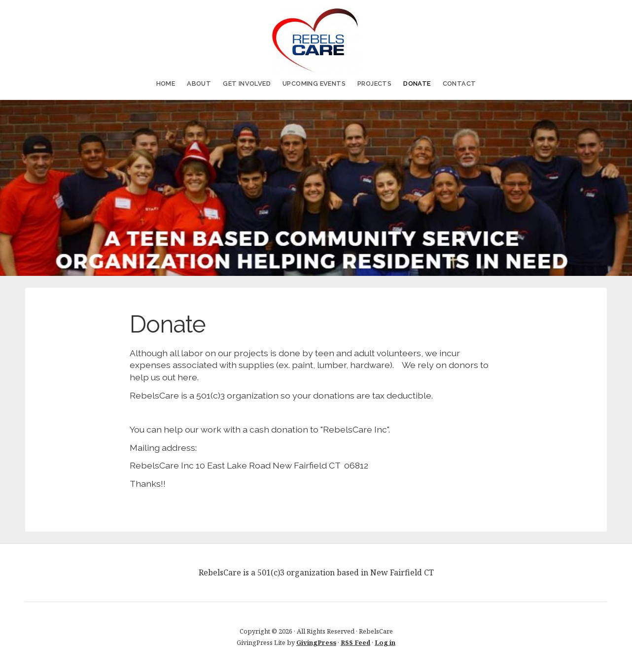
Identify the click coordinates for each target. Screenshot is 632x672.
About (199, 84)
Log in (385, 642)
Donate (417, 84)
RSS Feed (355, 642)
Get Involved (247, 84)
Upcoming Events (314, 84)
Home (166, 84)
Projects (374, 84)
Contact (459, 84)
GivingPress (316, 642)
